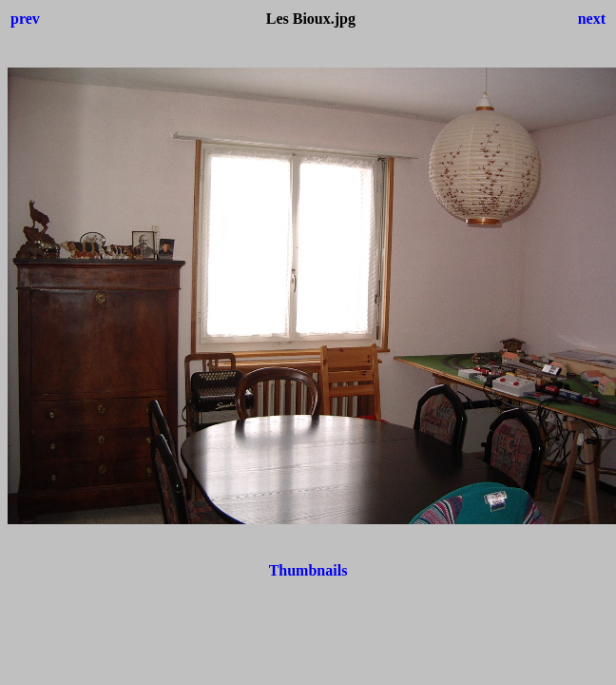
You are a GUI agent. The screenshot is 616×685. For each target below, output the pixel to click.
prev (25, 19)
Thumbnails (308, 570)
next (592, 19)
